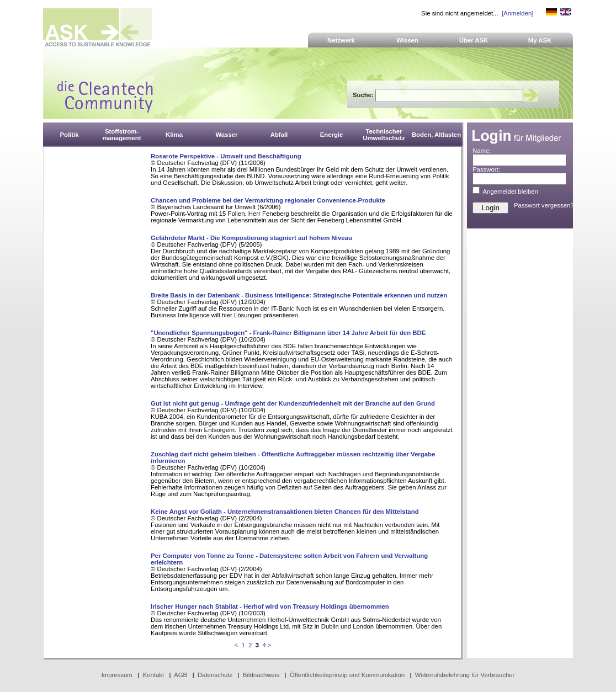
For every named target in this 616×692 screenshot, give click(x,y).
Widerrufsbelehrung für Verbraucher (465, 675)
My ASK (540, 40)
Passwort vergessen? (544, 205)
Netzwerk (341, 40)
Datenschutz (215, 675)
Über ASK (474, 40)
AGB (180, 675)
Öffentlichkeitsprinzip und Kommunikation (347, 675)
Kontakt (154, 675)
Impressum (117, 675)
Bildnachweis (261, 675)
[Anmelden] (517, 13)
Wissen (407, 40)
